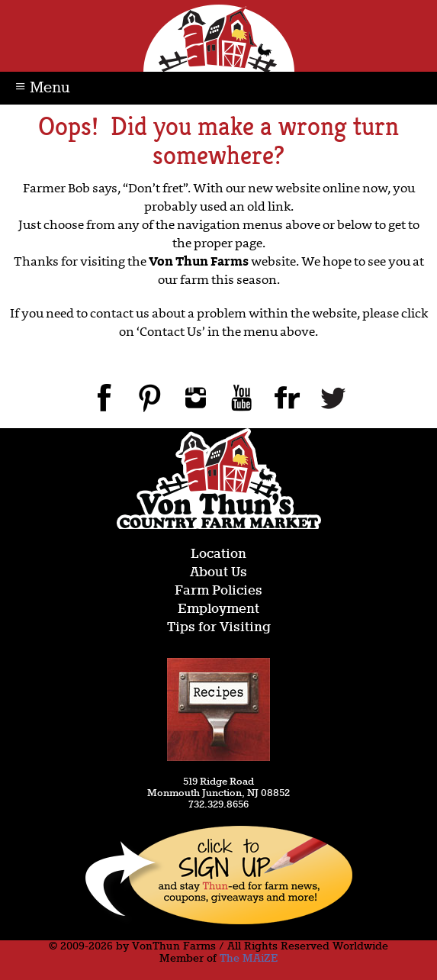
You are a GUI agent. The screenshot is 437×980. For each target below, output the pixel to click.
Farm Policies (218, 591)
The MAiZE (249, 959)
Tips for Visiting (219, 628)
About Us (218, 573)
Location (218, 554)
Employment (218, 609)
